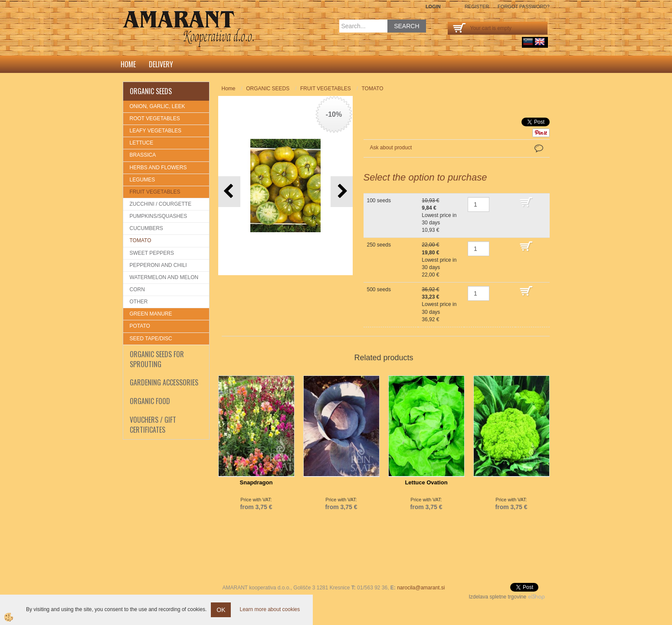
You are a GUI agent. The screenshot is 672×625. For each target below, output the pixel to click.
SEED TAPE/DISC (151, 339)
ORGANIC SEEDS (268, 89)
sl (528, 42)
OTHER (139, 302)
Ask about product (391, 148)
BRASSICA (143, 155)
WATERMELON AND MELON (164, 277)
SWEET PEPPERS (152, 253)
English (540, 42)
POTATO (140, 326)
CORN (137, 289)
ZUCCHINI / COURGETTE (161, 204)
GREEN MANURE (151, 314)
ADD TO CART (533, 206)
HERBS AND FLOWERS (158, 168)
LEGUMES (143, 180)
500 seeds (379, 289)
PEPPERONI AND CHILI (158, 265)
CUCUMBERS (146, 228)
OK (221, 610)
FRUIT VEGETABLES (155, 192)
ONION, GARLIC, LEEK (157, 106)
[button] (342, 192)
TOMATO (141, 240)
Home (128, 64)
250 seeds (379, 245)
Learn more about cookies (270, 609)
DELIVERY (161, 64)
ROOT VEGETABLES (155, 118)
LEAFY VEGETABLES (156, 131)
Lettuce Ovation (426, 482)
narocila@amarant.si (421, 588)
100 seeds (379, 201)
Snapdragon (256, 482)
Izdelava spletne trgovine (497, 597)
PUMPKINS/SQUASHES (159, 216)
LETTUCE (142, 143)
